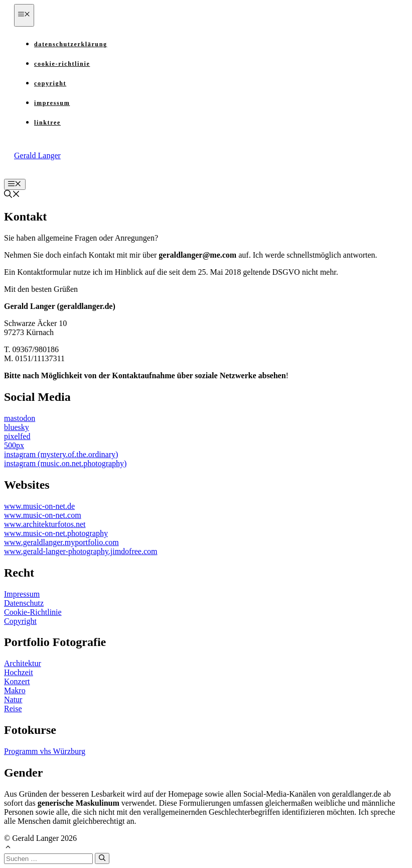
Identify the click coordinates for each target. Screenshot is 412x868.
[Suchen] (102, 858)
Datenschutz (24, 603)
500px (14, 445)
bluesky (17, 427)
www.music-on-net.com (43, 515)
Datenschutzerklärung (71, 44)
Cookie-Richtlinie (62, 64)
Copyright (50, 83)
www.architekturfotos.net (45, 524)
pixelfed (17, 436)
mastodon (20, 418)
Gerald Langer (37, 155)
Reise (13, 709)
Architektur (23, 663)
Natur (13, 699)
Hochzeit (19, 672)
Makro (15, 690)
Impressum (52, 103)
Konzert (17, 681)
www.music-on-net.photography (56, 533)
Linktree (47, 123)
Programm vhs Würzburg (45, 751)
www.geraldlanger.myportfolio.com (61, 542)
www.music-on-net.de (39, 506)
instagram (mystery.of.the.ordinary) (61, 454)
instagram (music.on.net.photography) (65, 463)
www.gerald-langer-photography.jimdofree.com (81, 551)
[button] (12, 195)
